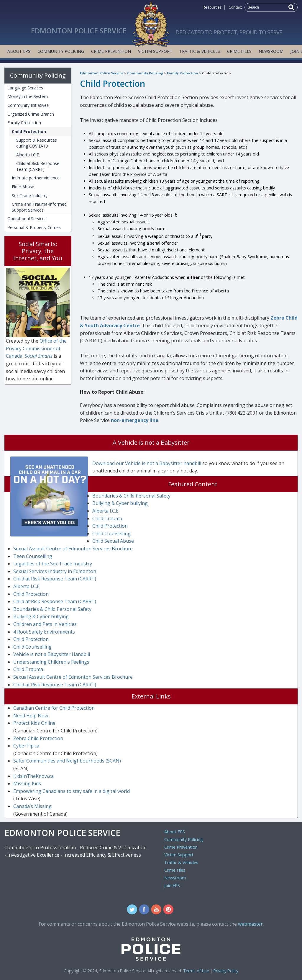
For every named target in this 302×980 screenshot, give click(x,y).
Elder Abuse (23, 187)
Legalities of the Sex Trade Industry (53, 564)
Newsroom (271, 51)
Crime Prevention (111, 51)
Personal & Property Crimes (34, 227)
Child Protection (216, 73)
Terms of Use (196, 971)
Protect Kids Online (34, 723)
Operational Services (27, 219)
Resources (212, 7)
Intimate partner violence (36, 178)
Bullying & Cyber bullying (120, 503)
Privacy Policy (226, 971)
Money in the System (28, 96)
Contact (235, 7)
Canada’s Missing (32, 806)
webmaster (250, 924)
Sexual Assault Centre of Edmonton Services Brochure (73, 549)
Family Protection (183, 73)
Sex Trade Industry (30, 195)
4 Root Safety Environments (44, 632)
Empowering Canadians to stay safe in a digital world (72, 791)
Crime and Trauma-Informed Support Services (39, 207)
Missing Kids (27, 783)
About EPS (19, 51)
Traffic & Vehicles (200, 51)
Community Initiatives (28, 105)
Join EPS (172, 885)
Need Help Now (31, 716)
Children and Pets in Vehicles (45, 624)
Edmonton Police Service (102, 73)
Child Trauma (107, 518)
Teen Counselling (33, 556)
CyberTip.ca (26, 746)
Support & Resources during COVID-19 (37, 143)
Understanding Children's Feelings (51, 662)
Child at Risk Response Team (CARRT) (38, 166)
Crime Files (239, 51)
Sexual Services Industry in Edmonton (55, 571)
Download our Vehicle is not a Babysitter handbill (147, 463)
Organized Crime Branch (31, 114)
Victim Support (155, 51)
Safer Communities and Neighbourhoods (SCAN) (67, 761)
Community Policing (61, 51)
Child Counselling (111, 534)
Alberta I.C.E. (28, 155)
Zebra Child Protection (38, 738)
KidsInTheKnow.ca (33, 776)
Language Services (25, 88)
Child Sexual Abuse (113, 541)
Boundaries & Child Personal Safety (131, 496)
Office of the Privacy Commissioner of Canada (36, 348)
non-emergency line (135, 420)
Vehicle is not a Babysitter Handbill (52, 654)
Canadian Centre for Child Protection (54, 708)
